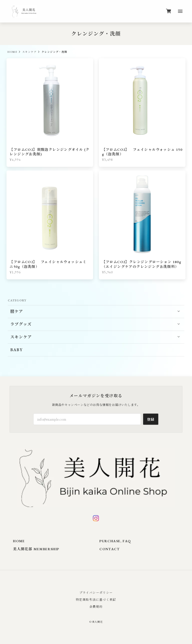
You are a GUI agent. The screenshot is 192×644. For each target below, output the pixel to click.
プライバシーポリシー (96, 592)
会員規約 (96, 606)
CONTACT (110, 549)
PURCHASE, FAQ (115, 541)
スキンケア (29, 52)
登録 (151, 419)
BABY (17, 350)
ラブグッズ (21, 324)
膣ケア (17, 311)
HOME (12, 52)
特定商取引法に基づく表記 (96, 599)
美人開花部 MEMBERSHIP (36, 549)
